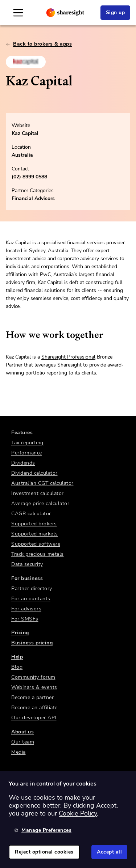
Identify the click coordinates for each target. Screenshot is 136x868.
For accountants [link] (31, 599)
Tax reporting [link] (27, 443)
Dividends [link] (23, 463)
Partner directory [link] (32, 588)
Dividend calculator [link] (34, 473)
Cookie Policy (78, 813)
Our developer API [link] (34, 718)
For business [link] (27, 578)
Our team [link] (23, 742)
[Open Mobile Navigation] (18, 13)
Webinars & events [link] (34, 687)
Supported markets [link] (35, 534)
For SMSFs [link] (25, 619)
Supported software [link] (36, 544)
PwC (45, 274)
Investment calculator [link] (38, 493)
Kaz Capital (25, 133)
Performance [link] (27, 453)
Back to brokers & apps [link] (39, 44)
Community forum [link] (33, 677)
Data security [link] (27, 564)
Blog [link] (17, 667)
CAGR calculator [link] (31, 514)
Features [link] (22, 433)
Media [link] (18, 752)
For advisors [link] (26, 609)
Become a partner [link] (32, 697)
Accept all (109, 852)
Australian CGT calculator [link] (42, 483)
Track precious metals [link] (38, 554)
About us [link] (22, 732)
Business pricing (32, 643)
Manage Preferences (43, 830)
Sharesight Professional (68, 357)
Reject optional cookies (44, 852)
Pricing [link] (20, 633)
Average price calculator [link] (40, 503)
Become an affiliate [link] (34, 708)
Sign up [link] (116, 12)
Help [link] (17, 657)
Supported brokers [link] (34, 524)
